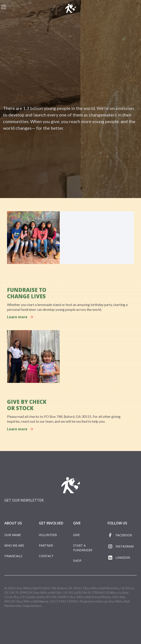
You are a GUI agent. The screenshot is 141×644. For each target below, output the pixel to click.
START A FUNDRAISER (83, 548)
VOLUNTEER (48, 535)
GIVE (76, 535)
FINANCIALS (13, 556)
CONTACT (46, 556)
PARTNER (46, 545)
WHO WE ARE (14, 545)
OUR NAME (13, 535)
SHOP (77, 561)
